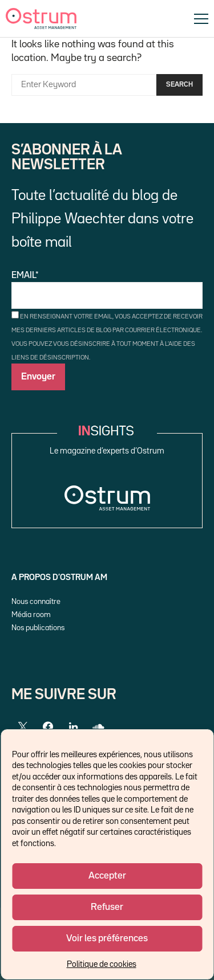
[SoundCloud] (98, 727)
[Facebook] (48, 727)
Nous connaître (36, 602)
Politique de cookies (102, 964)
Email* (107, 290)
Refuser (107, 907)
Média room (31, 615)
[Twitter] (23, 727)
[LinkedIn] (73, 727)
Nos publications (38, 628)
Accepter (107, 876)
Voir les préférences (107, 939)
